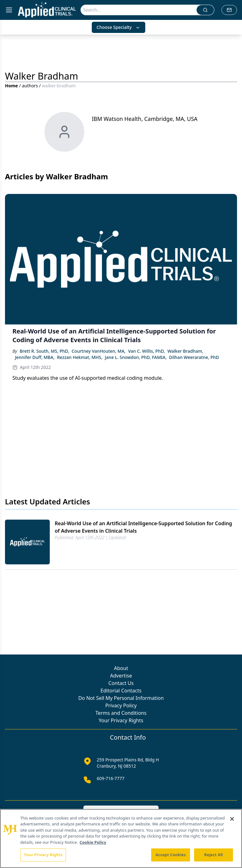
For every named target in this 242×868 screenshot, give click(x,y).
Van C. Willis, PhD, (147, 351)
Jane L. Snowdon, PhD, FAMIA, (136, 357)
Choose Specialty (119, 27)
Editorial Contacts (121, 691)
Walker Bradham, (185, 351)
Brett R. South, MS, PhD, (44, 351)
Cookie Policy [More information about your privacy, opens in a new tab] (93, 842)
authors (30, 86)
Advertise (121, 676)
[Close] (232, 819)
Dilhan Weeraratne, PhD (194, 357)
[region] (121, 838)
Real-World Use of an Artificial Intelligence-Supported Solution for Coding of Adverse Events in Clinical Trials (143, 527)
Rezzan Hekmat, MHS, (80, 357)
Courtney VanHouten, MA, (98, 351)
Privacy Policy (121, 705)
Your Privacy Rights (121, 720)
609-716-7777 (111, 778)
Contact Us (121, 683)
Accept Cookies (171, 855)
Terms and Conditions (121, 713)
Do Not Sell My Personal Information (121, 698)
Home (11, 86)
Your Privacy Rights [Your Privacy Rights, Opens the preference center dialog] (43, 855)
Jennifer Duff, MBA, (35, 357)
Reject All (214, 855)
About (121, 668)
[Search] (139, 10)
